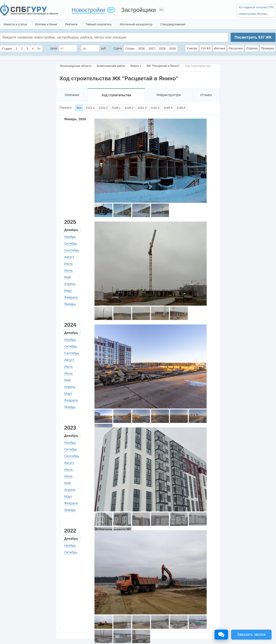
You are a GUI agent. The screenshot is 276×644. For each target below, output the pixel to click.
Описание (72, 95)
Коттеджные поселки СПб (256, 7)
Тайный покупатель (99, 24)
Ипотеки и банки (46, 24)
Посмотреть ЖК (253, 37)
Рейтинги (71, 24)
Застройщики (139, 10)
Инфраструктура (169, 95)
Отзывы (206, 95)
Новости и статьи (15, 24)
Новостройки (88, 10)
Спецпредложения (173, 24)
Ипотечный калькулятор (136, 24)
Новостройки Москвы (253, 14)
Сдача (118, 48)
